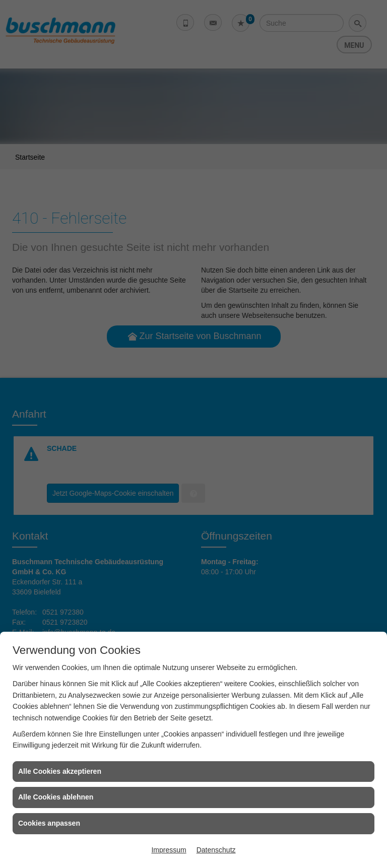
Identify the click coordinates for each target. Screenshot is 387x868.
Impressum (169, 850)
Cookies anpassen (49, 823)
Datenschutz (216, 850)
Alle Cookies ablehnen (56, 797)
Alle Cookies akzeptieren (60, 771)
